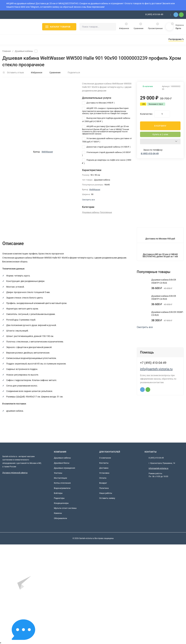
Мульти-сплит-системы (65, 508)
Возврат (103, 483)
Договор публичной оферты (15, 473)
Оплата (103, 478)
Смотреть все (146, 327)
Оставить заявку (107, 498)
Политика (104, 488)
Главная (7, 51)
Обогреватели (60, 518)
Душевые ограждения (64, 468)
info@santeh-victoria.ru (156, 369)
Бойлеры (58, 493)
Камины (58, 513)
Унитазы (58, 473)
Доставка (104, 468)
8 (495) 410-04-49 (154, 14)
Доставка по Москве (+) (98, 103)
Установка (104, 473)
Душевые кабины (24, 51)
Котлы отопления (62, 483)
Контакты (104, 463)
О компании (105, 458)
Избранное (35, 73)
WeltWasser (47, 152)
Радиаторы (59, 498)
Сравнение (53, 73)
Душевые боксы (62, 463)
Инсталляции (60, 478)
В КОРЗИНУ (160, 126)
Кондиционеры (61, 503)
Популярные (106, 212)
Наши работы (106, 493)
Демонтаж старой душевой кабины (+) (106, 147)
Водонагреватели (62, 488)
